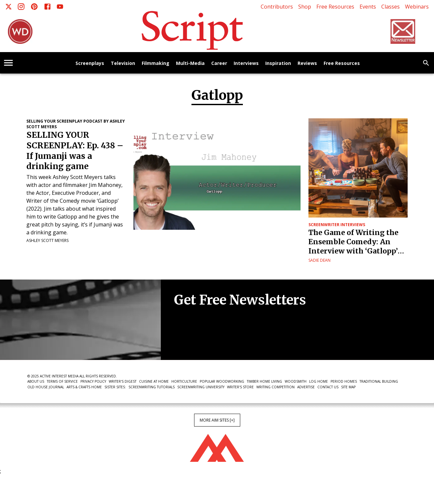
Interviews (246, 63)
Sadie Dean (319, 260)
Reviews (307, 63)
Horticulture (184, 381)
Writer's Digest (123, 381)
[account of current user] (8, 63)
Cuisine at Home (154, 381)
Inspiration (278, 63)
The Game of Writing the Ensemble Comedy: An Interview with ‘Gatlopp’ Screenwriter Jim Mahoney (358, 242)
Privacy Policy (93, 381)
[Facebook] (47, 7)
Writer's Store (240, 387)
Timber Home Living (264, 381)
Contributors (277, 7)
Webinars (417, 7)
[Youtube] (60, 7)
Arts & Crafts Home (84, 387)
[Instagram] (21, 7)
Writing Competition (275, 387)
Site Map (348, 387)
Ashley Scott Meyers (47, 240)
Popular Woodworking (222, 381)
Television (123, 63)
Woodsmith (296, 381)
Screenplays (90, 63)
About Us (36, 381)
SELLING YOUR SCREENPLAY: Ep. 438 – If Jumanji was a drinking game (75, 151)
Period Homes (344, 381)
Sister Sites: (115, 387)
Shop (305, 7)
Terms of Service (62, 381)
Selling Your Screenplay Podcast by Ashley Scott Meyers (76, 124)
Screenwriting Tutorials (152, 387)
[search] (426, 63)
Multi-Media (190, 63)
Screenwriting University (201, 387)
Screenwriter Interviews (337, 225)
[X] (9, 7)
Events (368, 7)
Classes (391, 7)
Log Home (318, 381)
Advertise (306, 387)
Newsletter (197, 340)
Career (219, 63)
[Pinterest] (34, 7)
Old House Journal (46, 387)
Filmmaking (156, 63)
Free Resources (335, 7)
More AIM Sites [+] (217, 420)
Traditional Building (379, 381)
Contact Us (328, 387)
